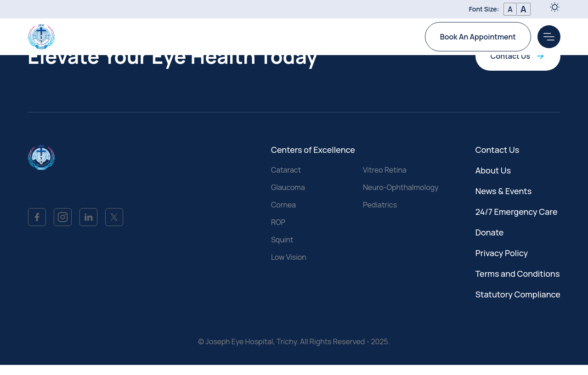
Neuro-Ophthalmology (401, 187)
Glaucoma (288, 187)
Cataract (286, 170)
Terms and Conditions (518, 274)
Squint (282, 240)
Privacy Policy (502, 253)
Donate (490, 232)
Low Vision (289, 257)
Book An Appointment (478, 37)
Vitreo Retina (385, 170)
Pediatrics (380, 205)
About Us (493, 170)
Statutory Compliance (518, 294)
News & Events (504, 191)
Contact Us (518, 56)
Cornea (283, 205)
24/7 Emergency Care (517, 212)
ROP (278, 222)
